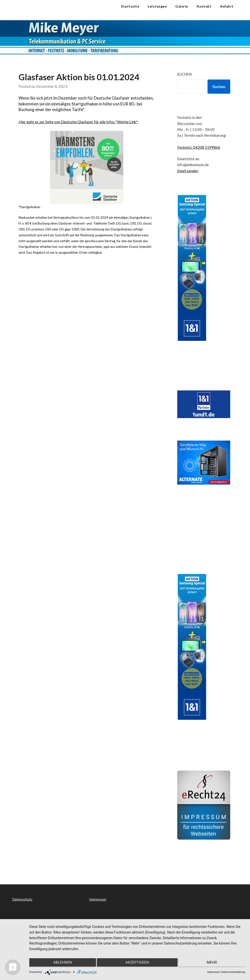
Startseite (130, 6)
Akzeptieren (137, 963)
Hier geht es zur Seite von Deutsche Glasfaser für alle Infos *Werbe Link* (84, 122)
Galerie (182, 6)
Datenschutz (22, 899)
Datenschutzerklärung (233, 972)
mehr (213, 963)
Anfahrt (227, 6)
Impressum (98, 899)
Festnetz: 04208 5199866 (199, 147)
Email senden (188, 171)
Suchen (184, 74)
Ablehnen (61, 963)
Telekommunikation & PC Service (43, 11)
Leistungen (157, 6)
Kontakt (204, 6)
